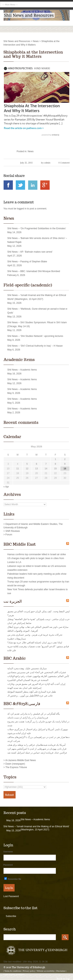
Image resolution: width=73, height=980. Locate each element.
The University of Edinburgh (28, 967)
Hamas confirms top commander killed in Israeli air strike (37, 554)
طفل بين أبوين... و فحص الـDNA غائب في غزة (30, 696)
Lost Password (11, 896)
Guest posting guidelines (14, 974)
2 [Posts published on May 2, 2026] (65, 459)
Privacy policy (29, 971)
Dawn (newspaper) (15, 764)
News (36, 41)
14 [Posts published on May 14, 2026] (46, 469)
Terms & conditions (13, 971)
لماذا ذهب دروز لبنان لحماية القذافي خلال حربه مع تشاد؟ (35, 643)
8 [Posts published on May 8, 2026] (55, 464)
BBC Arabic (15, 658)
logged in (22, 209)
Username (8, 852)
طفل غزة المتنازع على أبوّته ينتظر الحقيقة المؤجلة (32, 692)
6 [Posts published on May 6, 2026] (36, 464)
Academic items (19, 360)
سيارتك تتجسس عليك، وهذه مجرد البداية (27, 668)
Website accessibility (46, 971)
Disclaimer (61, 971)
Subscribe (11, 916)
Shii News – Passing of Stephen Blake (27, 262)
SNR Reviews (13, 531)
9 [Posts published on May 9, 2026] (65, 464)
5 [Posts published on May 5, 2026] (27, 464)
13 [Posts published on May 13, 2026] (36, 469)
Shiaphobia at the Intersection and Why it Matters (33, 54)
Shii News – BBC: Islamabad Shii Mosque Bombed (34, 271)
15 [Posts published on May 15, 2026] (55, 469)
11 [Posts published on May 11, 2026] (18, 469)
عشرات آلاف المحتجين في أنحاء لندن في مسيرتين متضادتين (37, 672)
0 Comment (64, 163)
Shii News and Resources (17, 41)
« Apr (6, 487)
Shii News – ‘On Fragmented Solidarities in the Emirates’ (37, 228)
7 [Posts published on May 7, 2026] (46, 464)
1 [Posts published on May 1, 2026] (55, 459)
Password (8, 865)
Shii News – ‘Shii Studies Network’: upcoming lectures (35, 336)
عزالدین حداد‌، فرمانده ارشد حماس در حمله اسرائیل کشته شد (37, 753)
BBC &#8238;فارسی (22, 704)
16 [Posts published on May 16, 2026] (65, 469)
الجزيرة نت (13, 601)
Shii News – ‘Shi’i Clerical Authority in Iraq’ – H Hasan (35, 346)
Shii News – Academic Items (22, 370)
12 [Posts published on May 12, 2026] (27, 469)
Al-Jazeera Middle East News (21, 760)
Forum (9, 535)
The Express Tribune (16, 767)
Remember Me (13, 879)
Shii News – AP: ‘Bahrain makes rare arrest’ (30, 252)
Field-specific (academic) (28, 285)
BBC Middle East (20, 544)
